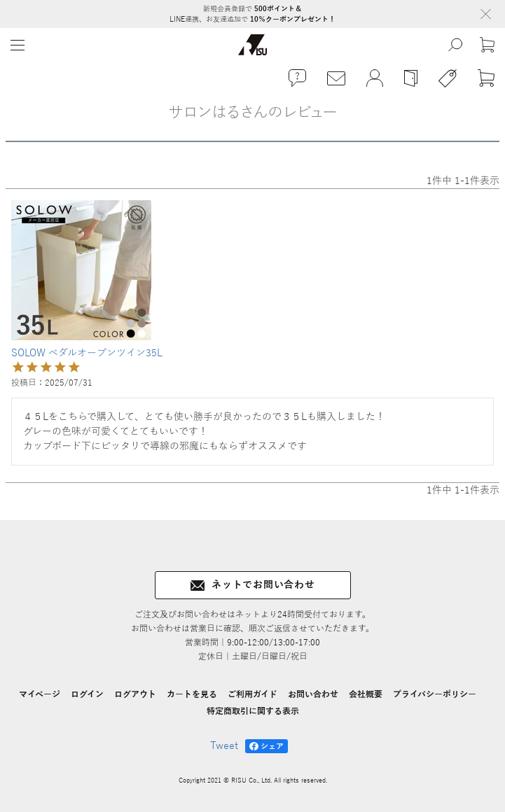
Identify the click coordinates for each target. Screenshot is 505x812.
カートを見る (192, 694)
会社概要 (366, 694)
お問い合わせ (313, 694)
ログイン (87, 694)
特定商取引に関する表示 (253, 711)
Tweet (224, 746)
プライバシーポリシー (435, 694)
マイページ (40, 694)
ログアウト (135, 694)
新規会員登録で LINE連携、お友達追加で (252, 14)
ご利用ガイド (252, 694)
